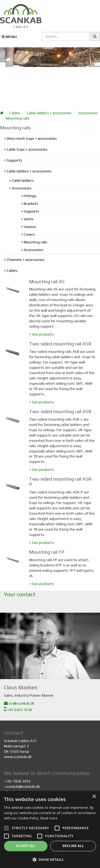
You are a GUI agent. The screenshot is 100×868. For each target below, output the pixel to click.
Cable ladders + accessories (49, 113)
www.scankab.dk (18, 757)
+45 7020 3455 (18, 781)
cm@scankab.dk (19, 703)
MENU (9, 37)
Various (30, 227)
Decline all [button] (73, 846)
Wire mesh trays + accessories (32, 138)
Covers (29, 234)
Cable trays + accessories (27, 149)
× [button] (94, 797)
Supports (14, 160)
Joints (29, 219)
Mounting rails (18, 118)
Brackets (31, 204)
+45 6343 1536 (18, 710)
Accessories (88, 113)
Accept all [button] (26, 846)
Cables (15, 113)
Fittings (30, 196)
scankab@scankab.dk (23, 786)
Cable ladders (23, 180)
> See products (41, 334)
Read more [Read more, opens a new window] (49, 818)
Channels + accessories (26, 260)
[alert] (50, 829)
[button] (50, 859)
